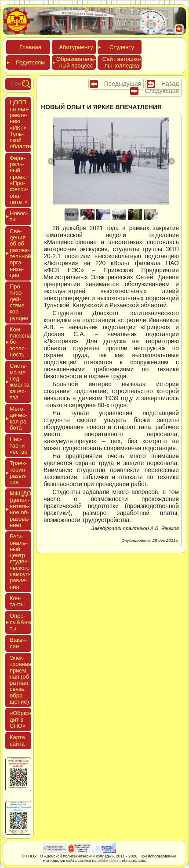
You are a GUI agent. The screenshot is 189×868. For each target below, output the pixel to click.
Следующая (162, 91)
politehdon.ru (109, 861)
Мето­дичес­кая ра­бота (19, 418)
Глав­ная (30, 47)
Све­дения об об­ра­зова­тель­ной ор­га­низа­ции (20, 253)
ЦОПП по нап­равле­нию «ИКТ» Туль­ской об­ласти (20, 124)
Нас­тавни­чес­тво (18, 445)
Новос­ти (19, 216)
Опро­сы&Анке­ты (20, 622)
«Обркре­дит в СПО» (22, 719)
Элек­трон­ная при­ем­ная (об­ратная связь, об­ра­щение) (20, 680)
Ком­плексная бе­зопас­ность (20, 342)
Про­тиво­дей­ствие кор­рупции (19, 302)
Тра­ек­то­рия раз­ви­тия (18, 473)
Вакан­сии (19, 643)
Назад (170, 84)
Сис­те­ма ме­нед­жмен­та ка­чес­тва (20, 381)
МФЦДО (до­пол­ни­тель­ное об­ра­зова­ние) (20, 509)
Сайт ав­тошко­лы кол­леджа (122, 62)
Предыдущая (123, 84)
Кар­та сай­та (17, 740)
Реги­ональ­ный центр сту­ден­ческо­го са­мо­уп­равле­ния (20, 561)
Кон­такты (17, 601)
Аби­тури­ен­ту (76, 47)
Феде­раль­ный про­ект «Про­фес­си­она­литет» (19, 180)
